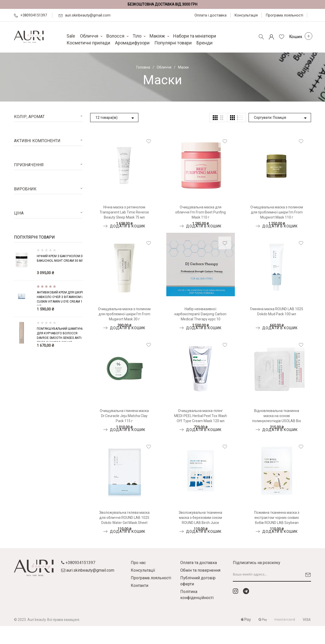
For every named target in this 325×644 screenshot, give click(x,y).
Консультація (246, 15)
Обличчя (164, 67)
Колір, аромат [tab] (29, 117)
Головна (143, 67)
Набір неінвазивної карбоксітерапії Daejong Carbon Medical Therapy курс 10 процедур (200, 314)
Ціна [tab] (19, 213)
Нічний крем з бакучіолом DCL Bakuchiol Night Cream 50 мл (62, 258)
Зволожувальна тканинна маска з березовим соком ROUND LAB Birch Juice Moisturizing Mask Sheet (200, 518)
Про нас (138, 563)
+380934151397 (30, 15)
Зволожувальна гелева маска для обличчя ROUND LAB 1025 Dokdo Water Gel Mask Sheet (124, 518)
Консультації (143, 570)
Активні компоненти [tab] (37, 141)
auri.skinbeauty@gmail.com (85, 15)
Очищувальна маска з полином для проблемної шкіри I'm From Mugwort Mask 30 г (124, 314)
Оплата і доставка (210, 15)
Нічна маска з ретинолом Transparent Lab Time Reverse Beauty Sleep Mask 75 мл (124, 212)
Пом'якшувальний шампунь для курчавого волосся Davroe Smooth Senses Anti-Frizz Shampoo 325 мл (60, 334)
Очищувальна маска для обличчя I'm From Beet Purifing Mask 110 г (200, 212)
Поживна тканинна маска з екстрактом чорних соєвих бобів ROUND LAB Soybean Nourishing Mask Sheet (277, 518)
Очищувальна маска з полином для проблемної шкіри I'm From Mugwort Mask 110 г (277, 212)
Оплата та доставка (199, 563)
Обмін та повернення (200, 570)
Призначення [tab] (29, 165)
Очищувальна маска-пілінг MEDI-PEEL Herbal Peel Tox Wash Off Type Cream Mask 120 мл (201, 416)
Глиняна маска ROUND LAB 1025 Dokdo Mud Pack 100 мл (277, 311)
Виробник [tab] (25, 189)
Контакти (140, 585)
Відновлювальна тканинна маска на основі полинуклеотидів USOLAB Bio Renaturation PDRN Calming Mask (277, 416)
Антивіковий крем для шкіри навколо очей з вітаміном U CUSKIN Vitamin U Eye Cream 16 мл (61, 298)
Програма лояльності (284, 15)
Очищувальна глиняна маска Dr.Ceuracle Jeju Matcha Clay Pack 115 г (124, 416)
